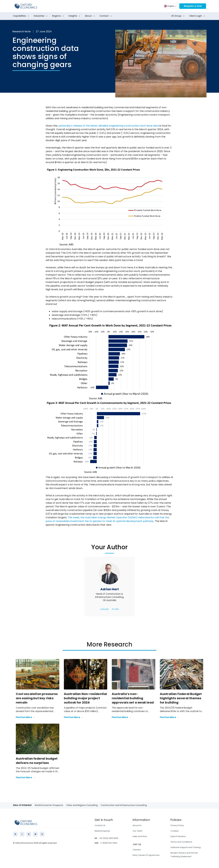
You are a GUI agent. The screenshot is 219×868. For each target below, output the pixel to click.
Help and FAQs (140, 836)
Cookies (175, 831)
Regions (59, 16)
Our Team (138, 831)
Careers (137, 850)
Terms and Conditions (181, 842)
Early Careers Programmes (146, 855)
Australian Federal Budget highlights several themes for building (181, 698)
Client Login (198, 16)
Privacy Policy (177, 825)
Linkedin (105, 609)
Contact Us (100, 825)
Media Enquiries (102, 831)
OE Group (178, 16)
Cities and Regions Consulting (82, 805)
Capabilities (22, 16)
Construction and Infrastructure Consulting (124, 805)
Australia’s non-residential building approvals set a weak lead (133, 698)
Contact (106, 16)
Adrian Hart (110, 589)
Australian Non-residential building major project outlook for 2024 (85, 698)
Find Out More (25, 717)
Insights (75, 16)
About (90, 16)
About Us (137, 825)
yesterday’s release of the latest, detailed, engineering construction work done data (109, 126)
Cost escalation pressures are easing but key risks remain (37, 698)
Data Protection (178, 836)
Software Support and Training (186, 847)
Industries (41, 16)
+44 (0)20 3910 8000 (109, 838)
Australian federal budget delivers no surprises (37, 761)
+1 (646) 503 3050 (109, 843)
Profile (115, 609)
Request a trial (193, 6)
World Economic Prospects (49, 805)
